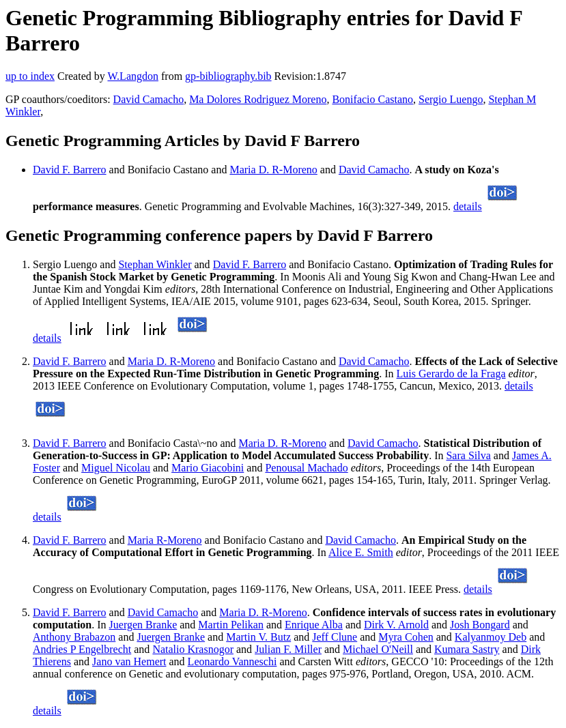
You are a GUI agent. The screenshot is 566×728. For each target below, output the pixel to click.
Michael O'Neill (378, 649)
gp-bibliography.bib (228, 76)
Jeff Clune (335, 637)
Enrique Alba (314, 625)
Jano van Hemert (129, 661)
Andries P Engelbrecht (82, 649)
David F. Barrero (70, 170)
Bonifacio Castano (372, 99)
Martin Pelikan (231, 625)
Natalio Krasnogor (193, 649)
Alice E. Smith (361, 552)
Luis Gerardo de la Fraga (451, 374)
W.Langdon (133, 76)
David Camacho (149, 99)
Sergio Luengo (451, 99)
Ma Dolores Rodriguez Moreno (258, 99)
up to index (30, 76)
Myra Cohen (406, 637)
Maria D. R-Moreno (273, 170)
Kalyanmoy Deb (491, 637)
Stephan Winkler (155, 264)
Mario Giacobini (208, 468)
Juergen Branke (143, 625)
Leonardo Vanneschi (232, 661)
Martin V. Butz (258, 637)
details (468, 206)
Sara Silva (468, 455)
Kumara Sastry (467, 649)
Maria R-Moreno (165, 540)
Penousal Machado (306, 468)
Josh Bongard (480, 625)
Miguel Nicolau (116, 468)
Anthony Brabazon (74, 637)
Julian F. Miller (288, 649)
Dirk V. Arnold (396, 625)
